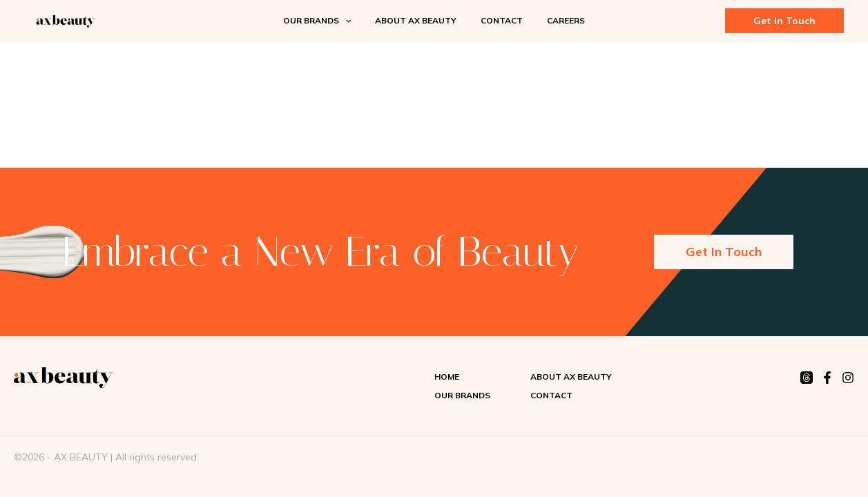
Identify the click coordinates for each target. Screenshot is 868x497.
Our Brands (462, 395)
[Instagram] (848, 378)
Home (447, 377)
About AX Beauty (571, 377)
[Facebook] (827, 378)
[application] (356, 21)
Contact (551, 395)
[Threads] (807, 378)
